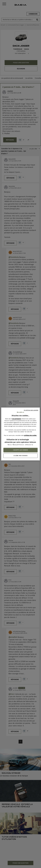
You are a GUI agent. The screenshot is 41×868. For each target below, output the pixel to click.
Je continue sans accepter (31, 410)
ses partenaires (17, 419)
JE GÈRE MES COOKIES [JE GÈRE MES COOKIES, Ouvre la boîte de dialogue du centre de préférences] (20, 456)
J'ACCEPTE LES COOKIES (20, 450)
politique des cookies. (30, 435)
